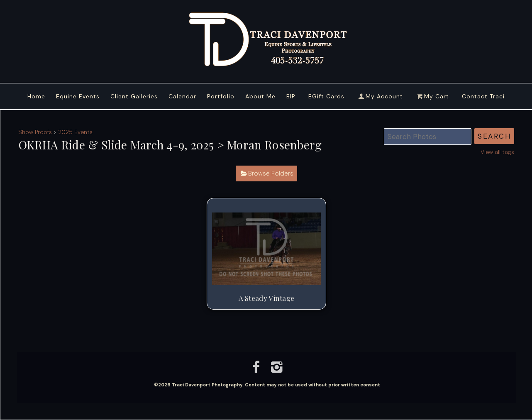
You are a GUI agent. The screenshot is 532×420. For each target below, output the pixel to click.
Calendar (182, 96)
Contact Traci (483, 96)
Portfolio (221, 96)
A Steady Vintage (267, 298)
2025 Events (75, 132)
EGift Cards (326, 96)
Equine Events (78, 96)
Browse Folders (271, 173)
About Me (260, 96)
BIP (291, 96)
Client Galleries (134, 96)
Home (36, 96)
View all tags (497, 152)
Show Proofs (35, 132)
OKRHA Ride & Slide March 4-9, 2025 (116, 145)
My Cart (433, 96)
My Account (380, 96)
